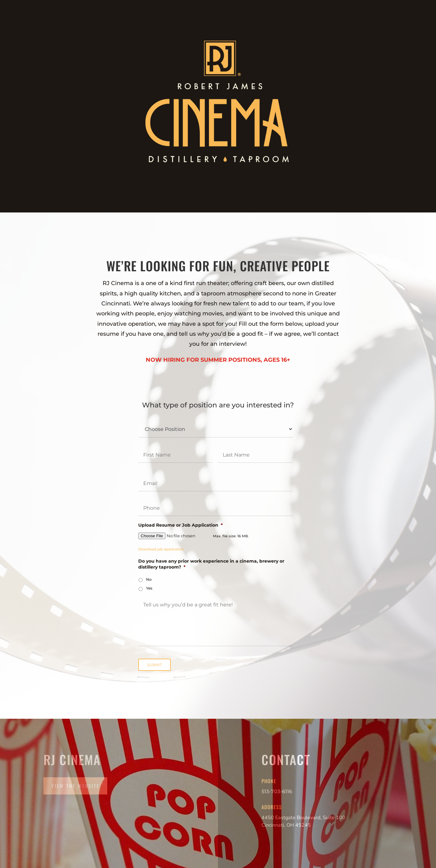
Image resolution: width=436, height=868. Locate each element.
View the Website (75, 786)
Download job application (161, 549)
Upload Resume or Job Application (180, 525)
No (149, 579)
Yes (149, 588)
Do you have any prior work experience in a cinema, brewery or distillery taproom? (211, 564)
